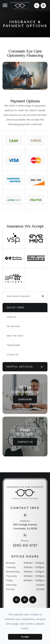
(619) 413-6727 (25, 545)
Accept (25, 637)
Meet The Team (15, 336)
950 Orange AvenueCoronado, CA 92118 (25, 527)
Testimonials (13, 345)
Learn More (25, 399)
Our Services (13, 326)
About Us (11, 317)
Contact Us (13, 355)
